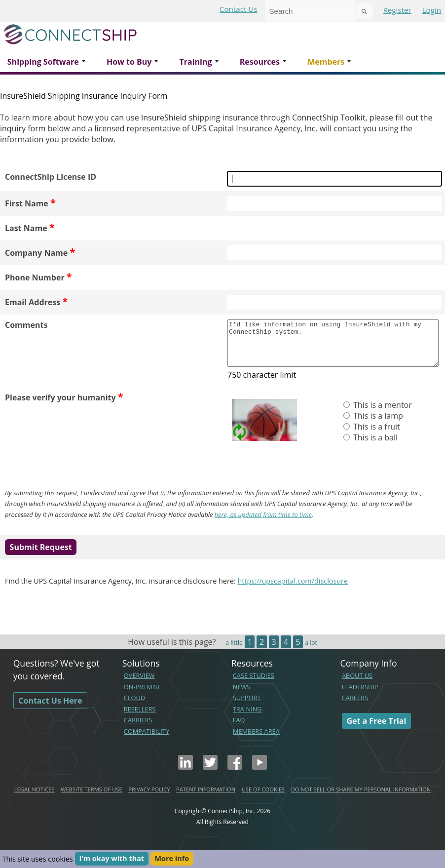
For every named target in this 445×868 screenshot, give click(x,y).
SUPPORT (247, 707)
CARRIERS (138, 729)
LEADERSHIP (360, 696)
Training (195, 62)
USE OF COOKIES (263, 798)
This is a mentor (382, 414)
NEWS (242, 696)
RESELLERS (140, 718)
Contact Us (239, 9)
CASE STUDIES (254, 684)
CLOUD (134, 707)
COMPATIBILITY (147, 740)
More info (172, 859)
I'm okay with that (111, 859)
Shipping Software (43, 62)
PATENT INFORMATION (206, 798)
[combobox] (311, 11)
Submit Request (41, 556)
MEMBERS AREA (256, 740)
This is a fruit (376, 435)
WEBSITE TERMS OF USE (92, 798)
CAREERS (355, 707)
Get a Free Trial (376, 730)
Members (326, 62)
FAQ (239, 729)
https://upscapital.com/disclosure (293, 590)
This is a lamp (377, 425)
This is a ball (374, 446)
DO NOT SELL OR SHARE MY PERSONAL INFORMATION (361, 798)
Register (397, 10)
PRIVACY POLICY (149, 798)
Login (432, 10)
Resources (260, 62)
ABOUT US (357, 684)
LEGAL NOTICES (35, 798)
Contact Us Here (50, 710)
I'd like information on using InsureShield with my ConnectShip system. (333, 348)
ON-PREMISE (143, 696)
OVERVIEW (139, 684)
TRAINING (247, 718)
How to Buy (129, 62)
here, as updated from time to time (263, 523)
